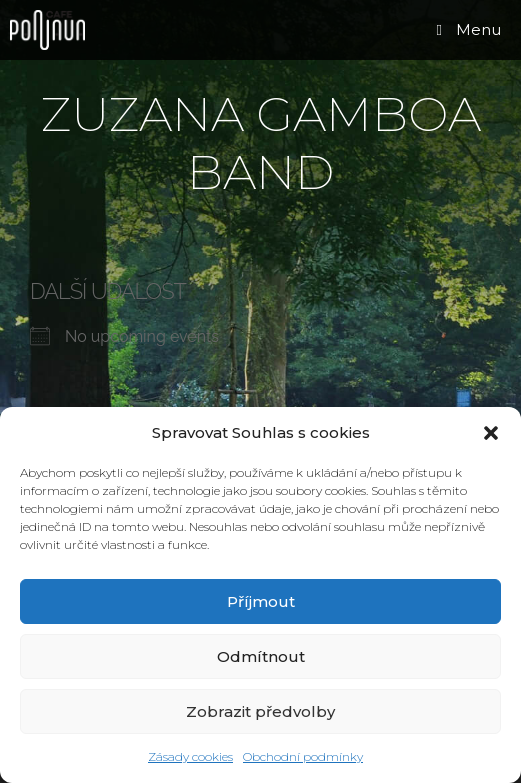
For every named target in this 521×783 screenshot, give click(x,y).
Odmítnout (261, 656)
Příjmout (261, 601)
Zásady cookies (190, 756)
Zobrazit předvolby (260, 711)
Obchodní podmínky (303, 756)
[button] (491, 433)
